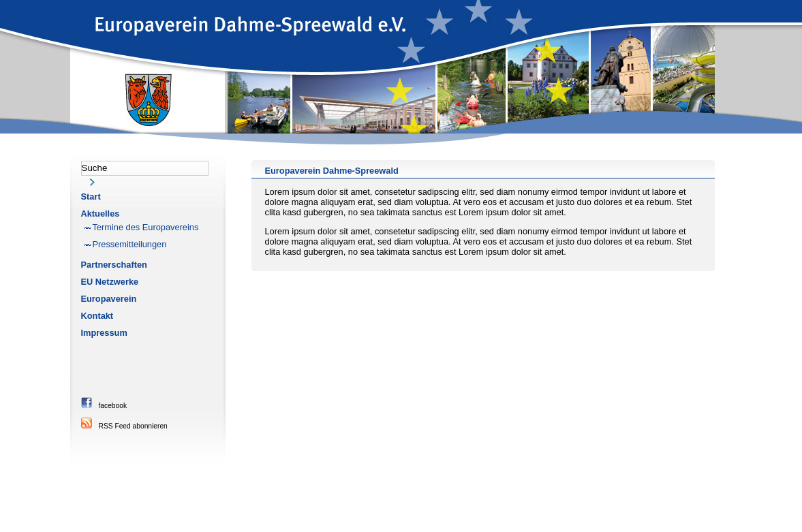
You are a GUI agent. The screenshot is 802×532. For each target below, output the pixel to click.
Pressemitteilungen (130, 244)
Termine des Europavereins (146, 227)
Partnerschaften (114, 265)
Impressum (104, 333)
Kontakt (97, 316)
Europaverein (109, 299)
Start (91, 197)
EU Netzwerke (110, 282)
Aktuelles (101, 214)
